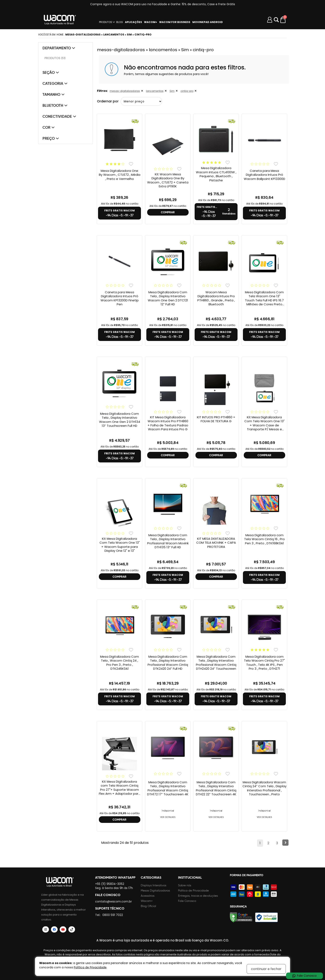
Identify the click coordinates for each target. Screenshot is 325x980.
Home (60, 35)
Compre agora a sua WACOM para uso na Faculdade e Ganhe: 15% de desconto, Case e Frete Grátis (163, 4)
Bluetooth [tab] (55, 105)
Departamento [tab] (59, 48)
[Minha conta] (270, 20)
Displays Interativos (153, 885)
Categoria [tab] (55, 83)
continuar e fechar (266, 969)
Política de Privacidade (193, 891)
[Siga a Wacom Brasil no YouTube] (63, 929)
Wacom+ (147, 901)
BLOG (120, 22)
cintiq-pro (187, 91)
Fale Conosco (187, 901)
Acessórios (148, 896)
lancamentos (154, 91)
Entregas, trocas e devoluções (198, 896)
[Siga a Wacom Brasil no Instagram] (46, 929)
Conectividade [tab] (59, 116)
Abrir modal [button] (276, 20)
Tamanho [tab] (54, 94)
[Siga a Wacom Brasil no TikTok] (72, 929)
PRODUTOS (106, 22)
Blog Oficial (148, 906)
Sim (172, 91)
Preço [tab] (51, 138)
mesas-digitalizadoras (125, 91)
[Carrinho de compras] (283, 20)
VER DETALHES (168, 817)
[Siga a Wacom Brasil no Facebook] (54, 929)
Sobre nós (185, 885)
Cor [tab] (49, 127)
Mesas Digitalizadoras (155, 891)
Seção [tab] (51, 72)
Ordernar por (108, 101)
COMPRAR (168, 212)
